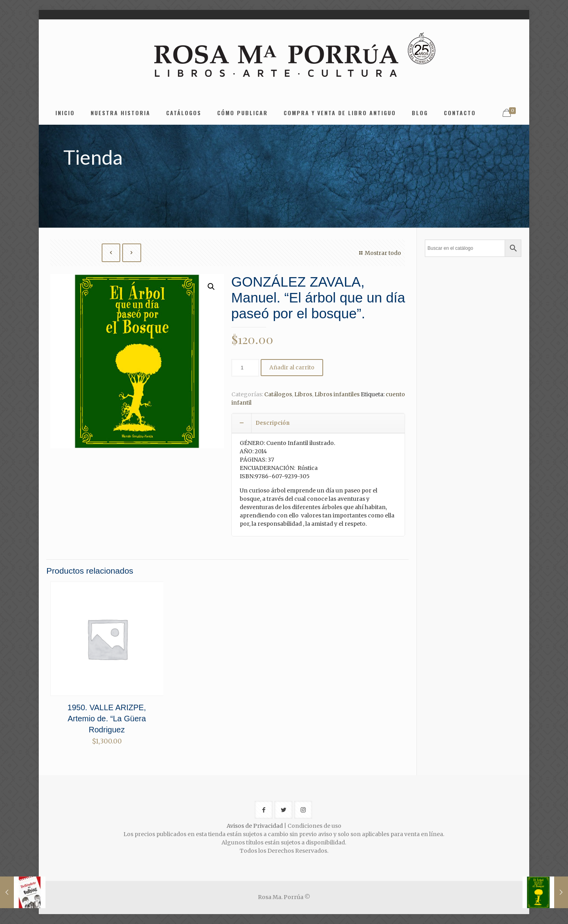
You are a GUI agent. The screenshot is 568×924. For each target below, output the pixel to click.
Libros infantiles (337, 394)
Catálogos (278, 394)
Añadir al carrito (292, 367)
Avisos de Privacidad (255, 826)
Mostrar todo (379, 253)
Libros (303, 394)
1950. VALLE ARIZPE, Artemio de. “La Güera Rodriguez (107, 719)
